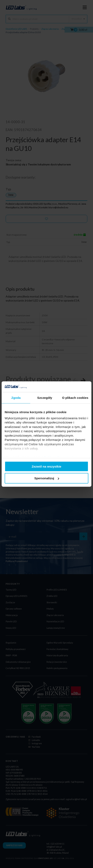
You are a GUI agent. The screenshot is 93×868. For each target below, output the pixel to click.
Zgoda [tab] (16, 397)
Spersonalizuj (47, 478)
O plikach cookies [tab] (75, 397)
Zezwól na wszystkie (46, 466)
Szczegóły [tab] (45, 397)
